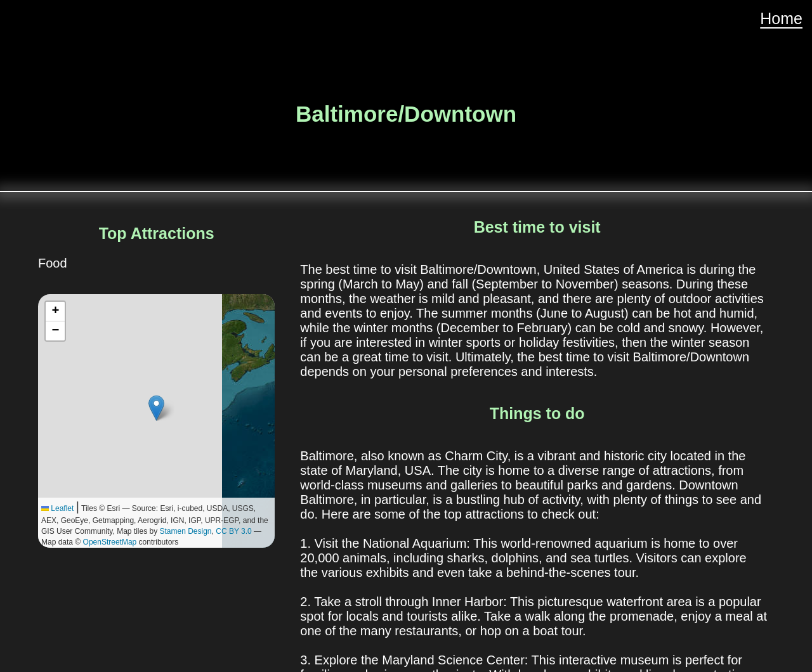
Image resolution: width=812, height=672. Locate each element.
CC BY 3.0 (233, 531)
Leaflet (57, 508)
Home (781, 18)
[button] (156, 408)
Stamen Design (186, 531)
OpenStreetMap (110, 542)
